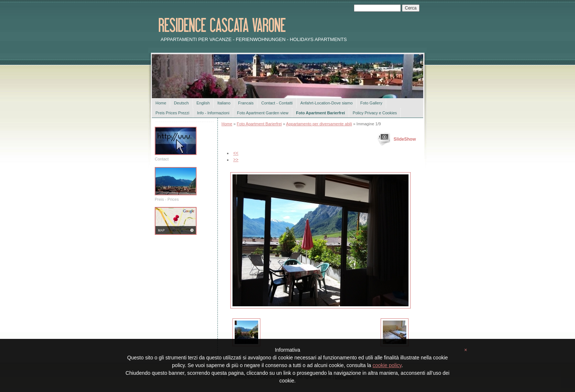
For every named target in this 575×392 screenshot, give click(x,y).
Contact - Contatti (277, 103)
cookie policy (387, 365)
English (203, 103)
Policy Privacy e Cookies (375, 113)
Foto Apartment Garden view (263, 113)
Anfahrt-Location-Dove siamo (326, 103)
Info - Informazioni (213, 113)
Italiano (224, 103)
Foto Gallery (371, 103)
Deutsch (181, 103)
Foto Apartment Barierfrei (320, 113)
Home (161, 103)
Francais (246, 103)
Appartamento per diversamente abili (319, 124)
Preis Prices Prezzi (172, 113)
